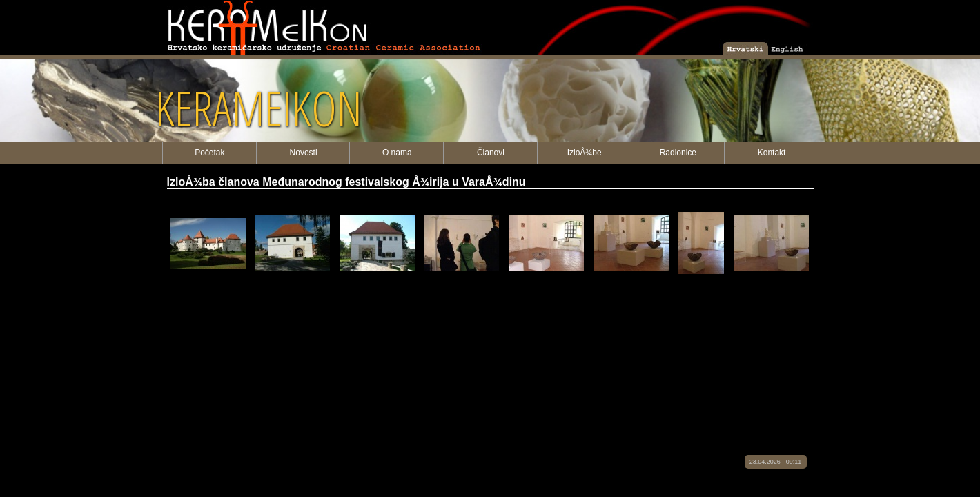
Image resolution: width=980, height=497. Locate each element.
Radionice (678, 153)
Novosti (304, 153)
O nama (397, 153)
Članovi (491, 153)
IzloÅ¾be (585, 153)
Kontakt (772, 153)
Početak (209, 153)
